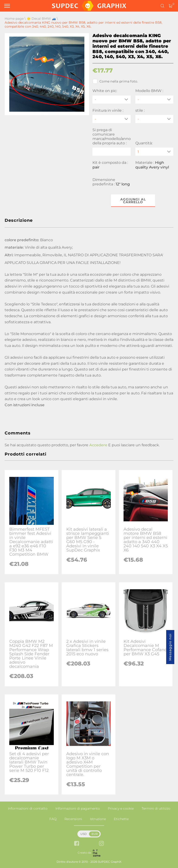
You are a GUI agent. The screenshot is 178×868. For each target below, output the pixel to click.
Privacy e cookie (121, 808)
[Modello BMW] (154, 100)
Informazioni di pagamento (78, 808)
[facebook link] (77, 844)
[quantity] (154, 152)
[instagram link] (101, 844)
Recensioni (73, 819)
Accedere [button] (98, 445)
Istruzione (98, 819)
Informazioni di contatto (28, 808)
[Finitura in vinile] (112, 119)
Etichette (121, 819)
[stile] (154, 119)
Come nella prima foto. (115, 81)
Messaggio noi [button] (170, 647)
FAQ (53, 819)
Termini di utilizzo (156, 808)
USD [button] (84, 834)
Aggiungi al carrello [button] (133, 201)
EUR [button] (95, 834)
